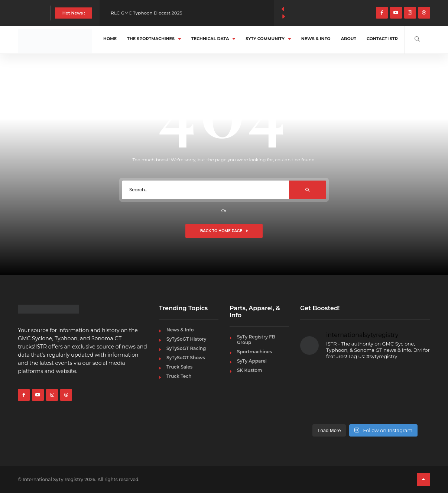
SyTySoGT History (186, 339)
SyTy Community (268, 39)
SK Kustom (250, 370)
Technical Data (213, 39)
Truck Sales (179, 367)
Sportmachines (254, 352)
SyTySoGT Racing (186, 348)
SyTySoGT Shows (186, 358)
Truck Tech (179, 376)
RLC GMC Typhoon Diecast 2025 (146, 13)
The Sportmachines (154, 39)
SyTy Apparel (252, 361)
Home (110, 39)
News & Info (316, 39)
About (349, 39)
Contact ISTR (382, 39)
